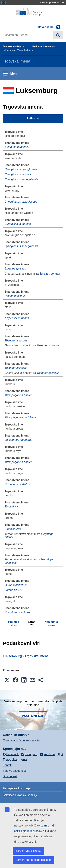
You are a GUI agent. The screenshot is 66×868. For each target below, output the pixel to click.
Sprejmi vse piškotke (28, 851)
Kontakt (8, 765)
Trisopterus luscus (16, 340)
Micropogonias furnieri (19, 395)
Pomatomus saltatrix (18, 612)
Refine (31, 118)
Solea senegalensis (17, 147)
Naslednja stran (51, 623)
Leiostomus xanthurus (19, 440)
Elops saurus (13, 529)
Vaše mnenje (33, 716)
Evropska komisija (12, 46)
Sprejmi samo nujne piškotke (34, 860)
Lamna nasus (13, 590)
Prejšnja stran (14, 623)
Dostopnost (10, 776)
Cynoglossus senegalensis (21, 179)
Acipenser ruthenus (17, 318)
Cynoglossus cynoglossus (21, 169)
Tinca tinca (12, 506)
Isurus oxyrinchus (16, 585)
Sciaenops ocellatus (17, 484)
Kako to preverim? (52, 2)
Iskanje (58, 35)
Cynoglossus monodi (18, 174)
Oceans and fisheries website (21, 740)
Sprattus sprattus (15, 269)
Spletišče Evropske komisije (20, 795)
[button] (7, 680)
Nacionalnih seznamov (44, 46)
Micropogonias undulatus (20, 417)
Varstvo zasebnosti (15, 771)
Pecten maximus (15, 296)
